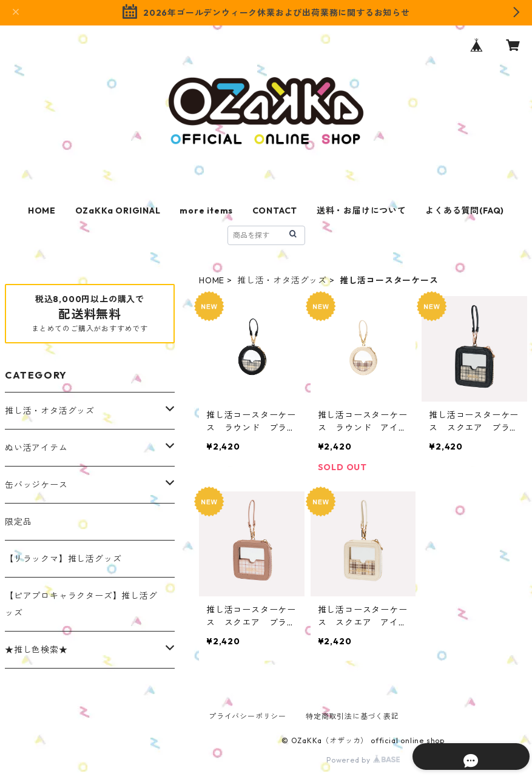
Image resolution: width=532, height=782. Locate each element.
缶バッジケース (36, 485)
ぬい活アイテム (36, 448)
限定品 (18, 522)
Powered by (363, 760)
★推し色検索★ (36, 650)
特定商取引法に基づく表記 (352, 716)
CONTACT (275, 211)
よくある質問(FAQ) (465, 211)
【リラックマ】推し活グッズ (63, 559)
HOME (42, 211)
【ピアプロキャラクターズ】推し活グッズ (81, 604)
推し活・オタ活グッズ (282, 280)
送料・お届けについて (362, 211)
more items (206, 211)
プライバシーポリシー (247, 716)
